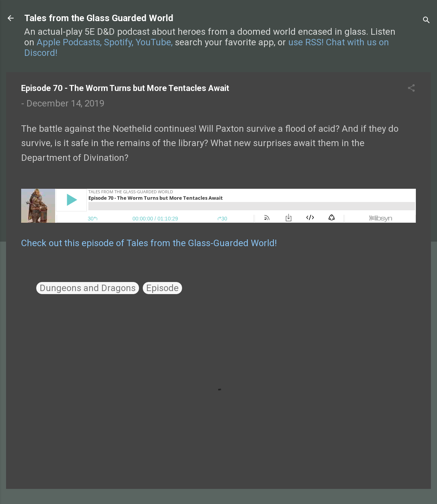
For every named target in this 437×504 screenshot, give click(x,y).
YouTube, (154, 42)
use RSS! (306, 42)
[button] (411, 89)
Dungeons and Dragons (88, 288)
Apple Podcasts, (69, 42)
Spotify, (119, 42)
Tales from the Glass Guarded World (99, 18)
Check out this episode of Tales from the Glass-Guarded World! (149, 243)
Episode (162, 288)
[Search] (426, 21)
